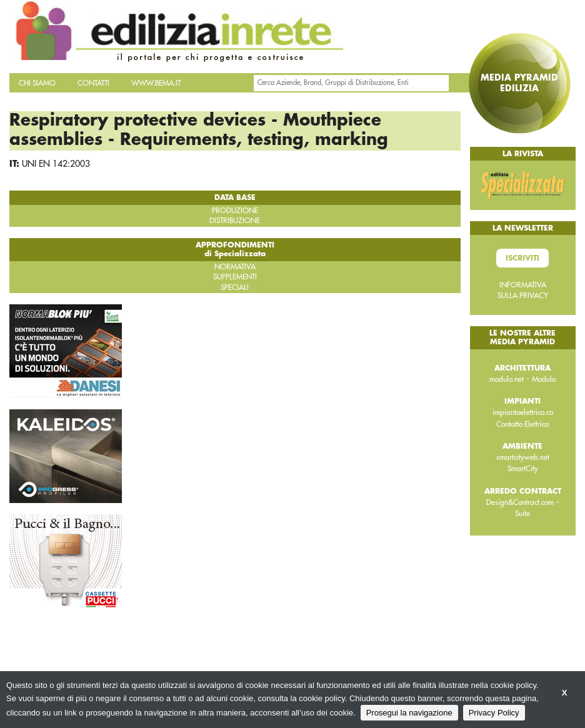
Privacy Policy (494, 713)
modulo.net (507, 379)
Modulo (544, 379)
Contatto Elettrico (522, 424)
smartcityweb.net (523, 457)
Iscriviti (522, 258)
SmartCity (523, 469)
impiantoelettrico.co (523, 412)
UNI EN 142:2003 (56, 164)
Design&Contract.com (520, 502)
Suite (522, 514)
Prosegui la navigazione (409, 713)
